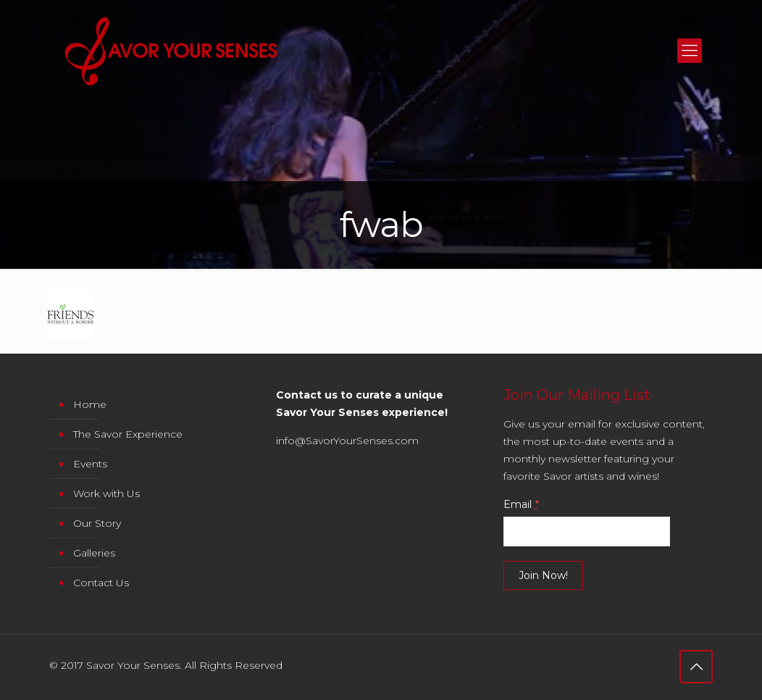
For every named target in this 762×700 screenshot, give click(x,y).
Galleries (94, 553)
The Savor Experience (128, 434)
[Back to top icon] (696, 667)
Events (90, 464)
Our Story (97, 523)
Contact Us (101, 583)
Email (521, 504)
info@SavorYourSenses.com (347, 441)
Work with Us (106, 493)
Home (90, 404)
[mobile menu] (690, 51)
